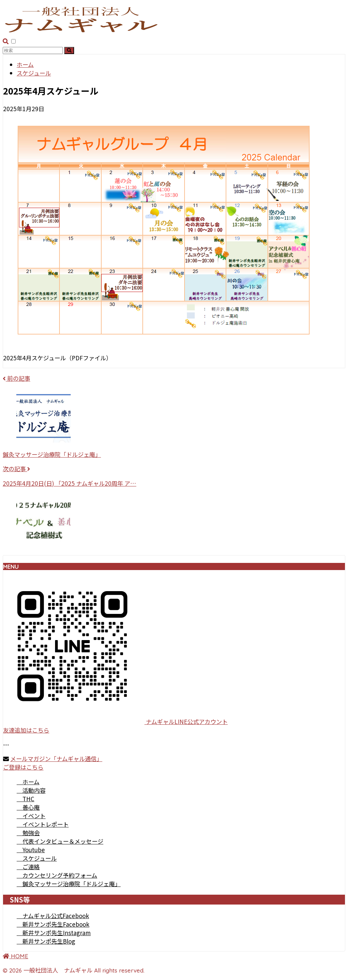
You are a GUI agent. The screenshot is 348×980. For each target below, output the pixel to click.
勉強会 (28, 833)
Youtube (31, 850)
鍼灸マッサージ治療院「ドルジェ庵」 (69, 884)
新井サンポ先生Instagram (54, 933)
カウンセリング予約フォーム (57, 875)
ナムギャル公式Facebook (53, 916)
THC (25, 799)
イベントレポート (43, 824)
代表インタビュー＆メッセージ (60, 841)
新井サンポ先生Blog (46, 941)
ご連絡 (28, 867)
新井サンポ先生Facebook (53, 924)
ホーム (28, 782)
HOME (15, 956)
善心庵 (28, 807)
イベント (31, 816)
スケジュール (37, 858)
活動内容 (31, 790)
